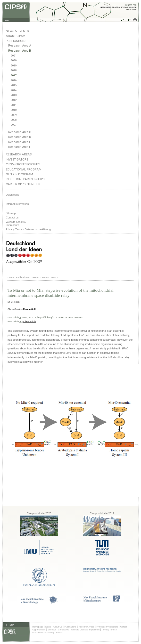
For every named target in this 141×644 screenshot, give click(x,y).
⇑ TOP (9, 625)
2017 (14, 76)
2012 (14, 100)
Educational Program (24, 169)
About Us (58, 627)
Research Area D (20, 137)
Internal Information (17, 204)
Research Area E (20, 142)
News (48, 627)
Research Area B (20, 51)
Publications (16, 41)
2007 (14, 125)
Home (11, 277)
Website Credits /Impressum (16, 223)
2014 (14, 90)
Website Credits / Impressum (85, 630)
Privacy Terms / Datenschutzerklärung (28, 229)
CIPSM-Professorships (23, 164)
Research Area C (20, 132)
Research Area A (20, 46)
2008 (14, 120)
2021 (14, 56)
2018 (14, 70)
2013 (14, 95)
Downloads (12, 195)
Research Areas (19, 154)
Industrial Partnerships (25, 179)
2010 (14, 110)
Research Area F (20, 147)
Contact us (12, 217)
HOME (7, 20)
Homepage (38, 627)
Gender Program (19, 174)
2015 (14, 85)
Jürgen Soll (29, 309)
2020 (14, 60)
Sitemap (11, 213)
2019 (14, 66)
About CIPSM (16, 36)
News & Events (17, 31)
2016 (14, 80)
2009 (14, 115)
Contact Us (63, 630)
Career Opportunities (23, 184)
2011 (14, 105)
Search (60, 633)
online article (29, 321)
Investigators (17, 159)
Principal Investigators (107, 627)
